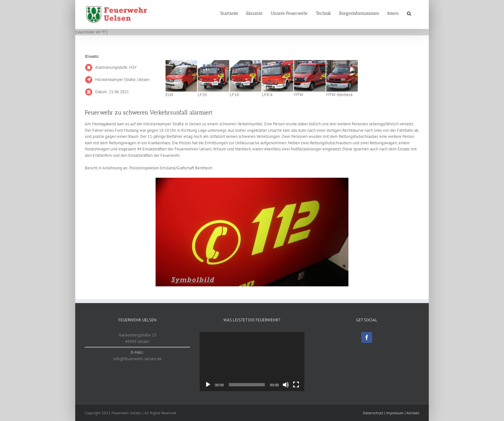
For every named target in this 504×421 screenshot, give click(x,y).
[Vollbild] (296, 385)
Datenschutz (373, 413)
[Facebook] (367, 337)
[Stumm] (286, 385)
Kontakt (413, 413)
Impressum (395, 413)
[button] (409, 13)
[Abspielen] (208, 385)
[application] (252, 362)
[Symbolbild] (252, 232)
